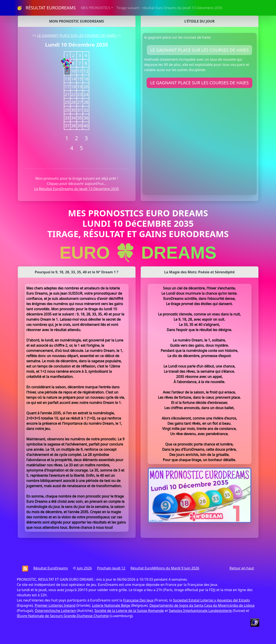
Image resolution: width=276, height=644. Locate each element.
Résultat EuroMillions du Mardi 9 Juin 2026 (165, 568)
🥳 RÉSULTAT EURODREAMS (46, 8)
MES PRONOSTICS (96, 8)
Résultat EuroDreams (51, 568)
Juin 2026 (84, 568)
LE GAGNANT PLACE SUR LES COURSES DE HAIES (77, 36)
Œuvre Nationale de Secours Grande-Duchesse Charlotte (63, 616)
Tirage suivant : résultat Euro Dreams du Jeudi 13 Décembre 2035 (169, 8)
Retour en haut (242, 568)
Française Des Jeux (138, 600)
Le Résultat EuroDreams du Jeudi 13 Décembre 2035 (76, 189)
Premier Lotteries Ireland (55, 605)
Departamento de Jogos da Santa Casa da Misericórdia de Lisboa (202, 605)
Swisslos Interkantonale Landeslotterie (200, 611)
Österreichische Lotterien (55, 611)
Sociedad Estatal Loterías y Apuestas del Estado (211, 600)
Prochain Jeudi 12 (111, 568)
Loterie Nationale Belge (111, 605)
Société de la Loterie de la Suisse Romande (129, 611)
